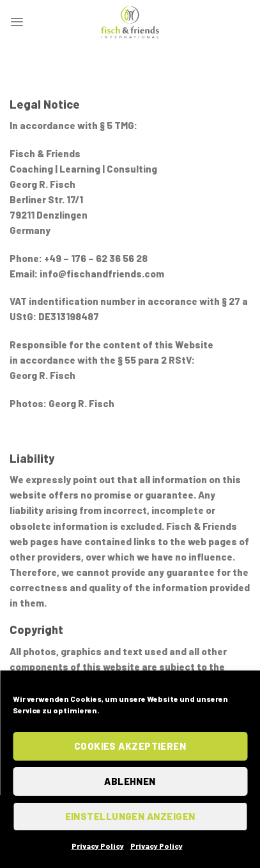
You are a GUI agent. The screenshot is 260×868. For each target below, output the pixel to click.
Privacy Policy (98, 846)
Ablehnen (130, 781)
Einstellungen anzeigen (130, 816)
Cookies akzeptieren (130, 746)
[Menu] (17, 22)
